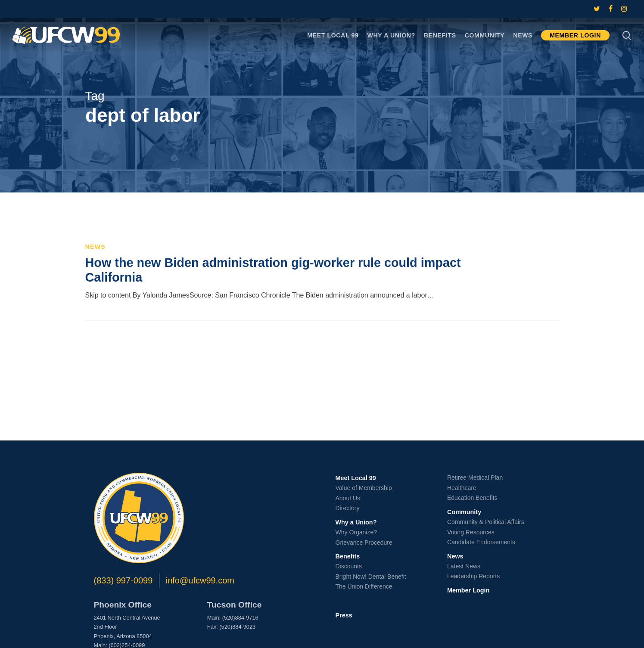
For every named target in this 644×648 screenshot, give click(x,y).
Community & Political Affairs (486, 522)
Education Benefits (472, 498)
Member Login (468, 590)
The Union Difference (364, 586)
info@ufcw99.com (200, 580)
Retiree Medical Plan (475, 477)
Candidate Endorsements (481, 542)
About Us (348, 498)
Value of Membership (364, 488)
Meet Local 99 (356, 478)
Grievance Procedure (364, 543)
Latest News (464, 566)
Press (344, 615)
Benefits (348, 556)
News (96, 247)
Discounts (349, 566)
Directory (348, 508)
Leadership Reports (473, 576)
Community (464, 512)
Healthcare (462, 488)
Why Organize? (356, 532)
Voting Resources (471, 532)
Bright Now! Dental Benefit (371, 577)
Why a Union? (356, 522)
